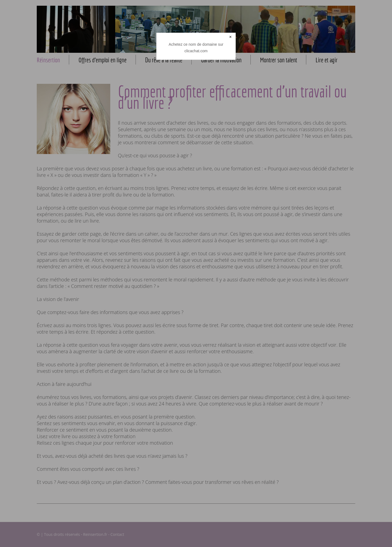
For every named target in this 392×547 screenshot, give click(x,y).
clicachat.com (196, 51)
